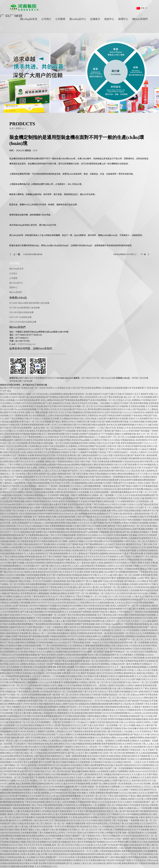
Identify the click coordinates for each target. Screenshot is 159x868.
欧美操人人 (128, 707)
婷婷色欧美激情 (55, 805)
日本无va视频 (56, 685)
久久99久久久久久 (119, 517)
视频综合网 (36, 434)
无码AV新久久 (48, 814)
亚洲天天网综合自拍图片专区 (87, 578)
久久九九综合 (21, 725)
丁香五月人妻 (19, 713)
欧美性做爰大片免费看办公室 (24, 860)
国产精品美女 (13, 593)
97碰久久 (11, 431)
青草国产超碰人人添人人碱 (33, 830)
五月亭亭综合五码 (42, 735)
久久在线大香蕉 (132, 824)
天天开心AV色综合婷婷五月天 (135, 836)
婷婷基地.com (66, 547)
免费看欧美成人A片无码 (112, 710)
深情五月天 (20, 615)
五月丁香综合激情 (57, 820)
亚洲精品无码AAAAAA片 (57, 778)
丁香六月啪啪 (44, 833)
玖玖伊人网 (30, 520)
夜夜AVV (154, 587)
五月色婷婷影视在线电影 (58, 584)
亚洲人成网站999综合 (50, 400)
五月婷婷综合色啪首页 (147, 550)
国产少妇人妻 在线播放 (56, 830)
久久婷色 (128, 685)
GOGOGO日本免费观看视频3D (116, 713)
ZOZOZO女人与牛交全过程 (107, 679)
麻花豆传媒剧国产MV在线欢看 (91, 538)
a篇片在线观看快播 (16, 569)
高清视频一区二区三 (119, 725)
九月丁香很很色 (19, 455)
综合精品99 (58, 563)
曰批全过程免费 (95, 483)
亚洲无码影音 (147, 575)
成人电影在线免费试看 (101, 689)
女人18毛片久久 (114, 504)
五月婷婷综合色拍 (62, 701)
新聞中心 (123, 19)
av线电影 (28, 492)
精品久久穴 (134, 508)
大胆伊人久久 (113, 566)
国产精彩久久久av (120, 431)
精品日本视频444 (36, 725)
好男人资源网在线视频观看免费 (30, 425)
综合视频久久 (107, 403)
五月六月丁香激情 (97, 790)
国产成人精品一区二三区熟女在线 (32, 753)
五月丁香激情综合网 (18, 416)
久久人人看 (50, 796)
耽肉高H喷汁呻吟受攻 (114, 471)
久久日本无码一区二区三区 (107, 698)
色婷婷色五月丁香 (44, 554)
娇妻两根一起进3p (32, 428)
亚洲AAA (7, 679)
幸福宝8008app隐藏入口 (82, 440)
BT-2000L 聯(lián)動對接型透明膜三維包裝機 (29, 303)
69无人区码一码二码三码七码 (89, 649)
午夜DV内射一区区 (88, 462)
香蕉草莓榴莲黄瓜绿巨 (112, 744)
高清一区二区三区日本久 (67, 695)
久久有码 (73, 817)
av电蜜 (16, 649)
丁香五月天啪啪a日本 (110, 836)
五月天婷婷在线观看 (99, 492)
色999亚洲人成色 (131, 514)
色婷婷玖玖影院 (78, 719)
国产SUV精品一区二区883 (15, 695)
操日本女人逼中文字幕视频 (80, 842)
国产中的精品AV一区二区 (121, 652)
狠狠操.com (94, 771)
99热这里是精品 (75, 557)
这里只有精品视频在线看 (129, 511)
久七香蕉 (91, 793)
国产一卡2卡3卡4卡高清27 (65, 857)
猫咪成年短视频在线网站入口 (35, 836)
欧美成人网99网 (120, 538)
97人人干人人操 (105, 575)
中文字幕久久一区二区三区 (80, 830)
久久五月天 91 (27, 735)
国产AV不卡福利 (32, 771)
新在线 (109, 538)
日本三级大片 (118, 446)
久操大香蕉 (53, 854)
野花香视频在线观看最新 (56, 817)
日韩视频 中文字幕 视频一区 (118, 833)
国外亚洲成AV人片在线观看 (76, 492)
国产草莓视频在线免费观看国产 (75, 400)
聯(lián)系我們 (140, 19)
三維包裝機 (27, 381)
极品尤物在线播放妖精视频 (134, 667)
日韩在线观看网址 (64, 860)
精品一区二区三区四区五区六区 (55, 428)
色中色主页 (112, 425)
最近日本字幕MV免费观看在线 (115, 578)
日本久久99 (140, 762)
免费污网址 (112, 511)
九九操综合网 (9, 759)
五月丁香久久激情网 (88, 753)
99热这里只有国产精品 (109, 547)
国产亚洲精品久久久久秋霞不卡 (30, 796)
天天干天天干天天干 (33, 845)
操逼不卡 (72, 741)
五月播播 (11, 781)
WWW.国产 (80, 590)
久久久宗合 (103, 643)
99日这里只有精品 (27, 529)
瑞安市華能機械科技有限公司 (43, 378)
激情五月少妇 (152, 817)
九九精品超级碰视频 (148, 753)
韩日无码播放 (146, 560)
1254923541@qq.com (26, 344)
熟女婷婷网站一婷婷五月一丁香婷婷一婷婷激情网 (47, 486)
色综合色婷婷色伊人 (54, 756)
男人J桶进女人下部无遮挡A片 (119, 612)
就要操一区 (97, 495)
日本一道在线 (96, 741)
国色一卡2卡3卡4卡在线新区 (40, 581)
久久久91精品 (113, 440)
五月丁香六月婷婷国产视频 (55, 557)
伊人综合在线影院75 (118, 682)
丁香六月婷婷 (14, 465)
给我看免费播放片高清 (59, 836)
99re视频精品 (62, 790)
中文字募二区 (68, 483)
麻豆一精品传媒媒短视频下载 (20, 808)
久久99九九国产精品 (107, 817)
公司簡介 (46, 19)
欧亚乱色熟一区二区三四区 (37, 824)
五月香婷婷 (37, 689)
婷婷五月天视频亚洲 (140, 756)
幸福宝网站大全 (87, 603)
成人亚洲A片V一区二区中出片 (116, 621)
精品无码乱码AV (14, 587)
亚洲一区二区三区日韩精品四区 (58, 569)
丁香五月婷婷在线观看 (79, 750)
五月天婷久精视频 (44, 857)
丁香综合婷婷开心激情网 (27, 692)
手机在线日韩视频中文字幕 (25, 790)
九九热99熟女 (54, 741)
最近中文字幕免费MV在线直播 (30, 817)
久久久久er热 (141, 676)
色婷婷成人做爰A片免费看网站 (115, 771)
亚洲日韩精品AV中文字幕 (19, 716)
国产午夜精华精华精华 (40, 560)
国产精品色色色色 (28, 728)
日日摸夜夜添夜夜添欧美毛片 (45, 547)
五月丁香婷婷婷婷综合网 (53, 434)
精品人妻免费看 (23, 784)
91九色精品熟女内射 (25, 532)
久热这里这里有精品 (122, 529)
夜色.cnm (82, 833)
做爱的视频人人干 (27, 676)
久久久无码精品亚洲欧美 (38, 768)
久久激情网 (116, 670)
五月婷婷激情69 (16, 520)
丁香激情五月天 (136, 790)
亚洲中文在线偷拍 (147, 661)
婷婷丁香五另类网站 (14, 419)
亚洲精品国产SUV (25, 523)
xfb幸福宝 (133, 584)
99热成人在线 (96, 419)
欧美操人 (33, 664)
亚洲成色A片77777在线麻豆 (101, 434)
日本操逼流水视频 (13, 646)
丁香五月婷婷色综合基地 (37, 744)
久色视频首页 (134, 538)
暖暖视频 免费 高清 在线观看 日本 (64, 667)
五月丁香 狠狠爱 (37, 778)
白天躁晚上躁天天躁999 (100, 820)
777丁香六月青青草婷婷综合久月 (56, 646)
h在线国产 (84, 434)
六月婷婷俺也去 (35, 446)
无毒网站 (73, 446)
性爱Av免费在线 (34, 713)
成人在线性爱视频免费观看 (68, 796)
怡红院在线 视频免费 (9, 738)
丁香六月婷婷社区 (11, 698)
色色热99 (93, 811)
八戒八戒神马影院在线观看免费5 (105, 480)
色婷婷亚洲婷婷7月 (121, 759)
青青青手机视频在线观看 (119, 719)
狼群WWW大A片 (24, 403)
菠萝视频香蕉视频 (126, 425)
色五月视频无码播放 (65, 762)
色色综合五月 (110, 489)
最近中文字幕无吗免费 (134, 658)
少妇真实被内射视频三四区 (69, 517)
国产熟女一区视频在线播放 (127, 569)
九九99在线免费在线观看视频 (57, 689)
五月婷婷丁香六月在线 (13, 511)
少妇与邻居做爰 (116, 581)
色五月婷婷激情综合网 (127, 449)
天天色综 (83, 501)
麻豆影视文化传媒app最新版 (43, 465)
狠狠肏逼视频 (95, 468)
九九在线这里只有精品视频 (13, 501)
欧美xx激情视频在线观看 (71, 781)
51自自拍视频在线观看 (43, 492)
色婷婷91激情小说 (99, 768)
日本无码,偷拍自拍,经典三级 (110, 722)
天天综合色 (62, 455)
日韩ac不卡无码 (31, 419)
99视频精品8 (77, 412)
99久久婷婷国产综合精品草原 (111, 636)
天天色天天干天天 (70, 572)
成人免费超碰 (81, 514)
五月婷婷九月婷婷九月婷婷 (59, 655)
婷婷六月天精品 (103, 624)
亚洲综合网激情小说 (108, 465)
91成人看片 (117, 689)
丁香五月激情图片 (13, 707)
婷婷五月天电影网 (119, 406)
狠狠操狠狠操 (81, 483)
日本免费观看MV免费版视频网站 (63, 682)
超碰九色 (141, 673)
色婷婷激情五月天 (144, 440)
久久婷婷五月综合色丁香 (134, 744)
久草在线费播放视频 (37, 695)
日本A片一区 (43, 664)
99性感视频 (125, 692)
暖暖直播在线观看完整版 (22, 866)
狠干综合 (110, 790)
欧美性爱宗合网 (93, 854)
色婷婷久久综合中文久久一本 (78, 747)
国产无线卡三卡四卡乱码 (11, 428)
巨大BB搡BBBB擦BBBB (126, 572)
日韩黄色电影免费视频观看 (110, 462)
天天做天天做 (15, 397)
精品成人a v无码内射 (44, 523)
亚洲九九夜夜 (54, 808)
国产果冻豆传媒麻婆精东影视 (71, 661)
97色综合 (102, 452)
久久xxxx (43, 682)
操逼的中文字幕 (142, 845)
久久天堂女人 (77, 486)
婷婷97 (82, 609)
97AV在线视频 (25, 689)
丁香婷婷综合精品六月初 (67, 462)
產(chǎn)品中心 (78, 19)
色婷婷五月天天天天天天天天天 (42, 477)
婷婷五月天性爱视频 (55, 529)
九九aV (54, 597)
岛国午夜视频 (138, 529)
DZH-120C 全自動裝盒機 (20, 317)
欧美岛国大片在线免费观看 (42, 600)
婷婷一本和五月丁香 (75, 799)
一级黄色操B (107, 486)
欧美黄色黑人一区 (89, 805)
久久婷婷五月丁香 (39, 449)
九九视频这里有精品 (69, 419)
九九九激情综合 (45, 538)
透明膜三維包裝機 (140, 378)
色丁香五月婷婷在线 (114, 397)
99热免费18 (96, 621)
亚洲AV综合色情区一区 (118, 633)
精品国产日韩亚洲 (47, 860)
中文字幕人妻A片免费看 (134, 609)
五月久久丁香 (91, 799)
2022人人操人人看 (90, 520)
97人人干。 (115, 667)
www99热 (56, 774)
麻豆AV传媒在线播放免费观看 (115, 735)
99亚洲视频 (25, 603)
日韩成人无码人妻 (13, 544)
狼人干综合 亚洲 (40, 805)
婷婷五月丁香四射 (48, 587)
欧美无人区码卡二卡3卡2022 (64, 833)
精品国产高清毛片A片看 (79, 768)
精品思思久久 (73, 603)
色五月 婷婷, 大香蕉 (35, 468)
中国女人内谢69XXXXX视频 (70, 477)
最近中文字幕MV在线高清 (19, 673)
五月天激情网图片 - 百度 (46, 722)
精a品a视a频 (5, 820)
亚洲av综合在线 (14, 495)
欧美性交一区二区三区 (23, 722)
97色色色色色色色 (131, 462)
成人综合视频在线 (37, 416)
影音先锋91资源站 (87, 443)
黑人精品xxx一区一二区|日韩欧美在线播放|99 (49, 633)
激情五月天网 (100, 440)
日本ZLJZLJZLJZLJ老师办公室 (21, 572)
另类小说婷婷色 (147, 471)
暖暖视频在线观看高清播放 (98, 646)
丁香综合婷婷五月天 (41, 597)
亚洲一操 (51, 695)
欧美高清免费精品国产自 (147, 495)
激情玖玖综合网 (114, 863)
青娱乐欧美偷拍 (141, 624)
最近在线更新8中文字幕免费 (130, 489)
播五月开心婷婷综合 (80, 664)
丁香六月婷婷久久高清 (26, 550)
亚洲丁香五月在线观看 (27, 762)
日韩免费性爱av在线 (34, 799)
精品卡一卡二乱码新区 (95, 814)
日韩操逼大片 (9, 550)
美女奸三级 (93, 655)
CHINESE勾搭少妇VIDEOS (132, 593)
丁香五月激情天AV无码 (33, 480)
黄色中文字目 (30, 670)
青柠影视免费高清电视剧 (99, 409)
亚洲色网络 (118, 541)
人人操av (4, 827)
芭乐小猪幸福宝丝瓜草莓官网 (60, 851)
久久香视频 (74, 790)
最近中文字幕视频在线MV (12, 394)
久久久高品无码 (132, 471)
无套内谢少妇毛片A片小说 (43, 719)
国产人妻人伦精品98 (52, 403)
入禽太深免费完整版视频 (130, 848)
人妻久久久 (18, 741)
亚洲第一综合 (91, 643)
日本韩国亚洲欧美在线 (13, 771)
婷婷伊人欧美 (97, 471)
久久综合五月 (13, 661)
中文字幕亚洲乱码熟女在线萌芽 (91, 425)
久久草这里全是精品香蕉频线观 (14, 508)
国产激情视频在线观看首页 (27, 458)
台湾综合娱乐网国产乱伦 (89, 446)
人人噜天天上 (138, 597)
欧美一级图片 (71, 495)
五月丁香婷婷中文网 (144, 394)
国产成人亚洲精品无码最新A (136, 532)
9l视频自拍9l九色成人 (52, 704)
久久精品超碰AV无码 (39, 526)
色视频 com (135, 578)
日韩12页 (31, 842)
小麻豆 (142, 817)
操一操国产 (120, 778)
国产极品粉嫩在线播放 (78, 771)
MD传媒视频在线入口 (100, 618)
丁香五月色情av (99, 504)
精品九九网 (51, 517)
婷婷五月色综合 (141, 805)
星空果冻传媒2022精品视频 (40, 443)
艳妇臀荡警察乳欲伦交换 (102, 765)
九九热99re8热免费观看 (13, 799)
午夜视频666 (133, 517)
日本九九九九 (135, 633)
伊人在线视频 (38, 462)
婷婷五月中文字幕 (46, 452)
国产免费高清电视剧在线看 (88, 498)
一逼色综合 (85, 563)
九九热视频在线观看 (134, 437)
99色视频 (47, 845)
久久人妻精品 (121, 799)
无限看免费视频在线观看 (61, 526)
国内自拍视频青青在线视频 (126, 600)
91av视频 (93, 581)
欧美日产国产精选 (122, 486)
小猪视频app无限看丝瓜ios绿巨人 (63, 609)
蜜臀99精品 (84, 437)
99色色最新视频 (7, 554)
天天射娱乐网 (117, 658)
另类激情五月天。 (91, 685)
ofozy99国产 (109, 572)
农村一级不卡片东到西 (30, 738)
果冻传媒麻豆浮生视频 (126, 535)
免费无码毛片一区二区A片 (135, 526)
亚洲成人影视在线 (122, 756)
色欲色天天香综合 (60, 759)
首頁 (11, 128)
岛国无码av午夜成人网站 (130, 796)
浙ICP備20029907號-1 (91, 378)
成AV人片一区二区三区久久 (46, 781)
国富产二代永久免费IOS (62, 735)
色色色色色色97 (116, 554)
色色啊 (31, 455)
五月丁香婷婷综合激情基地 (80, 731)
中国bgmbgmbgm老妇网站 (68, 465)
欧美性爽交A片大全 (22, 547)
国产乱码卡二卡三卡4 (76, 707)
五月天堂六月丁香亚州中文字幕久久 (77, 679)
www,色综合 (129, 722)
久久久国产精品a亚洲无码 (146, 504)
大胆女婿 (84, 790)
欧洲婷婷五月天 (95, 774)
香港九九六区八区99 (80, 618)
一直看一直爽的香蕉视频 (75, 756)
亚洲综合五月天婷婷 (48, 501)
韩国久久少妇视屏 (88, 667)
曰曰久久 (126, 781)
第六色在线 (109, 778)
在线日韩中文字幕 (147, 584)
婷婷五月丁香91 (142, 689)
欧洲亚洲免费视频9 (24, 624)
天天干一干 (10, 532)
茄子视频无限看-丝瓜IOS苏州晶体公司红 (90, 824)
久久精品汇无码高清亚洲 (116, 544)
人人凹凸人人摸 (149, 787)
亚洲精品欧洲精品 (58, 593)
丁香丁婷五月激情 (79, 474)
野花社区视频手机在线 (136, 446)
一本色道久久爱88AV (138, 452)
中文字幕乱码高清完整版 (74, 716)
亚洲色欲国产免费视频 (21, 517)
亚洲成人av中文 (124, 428)
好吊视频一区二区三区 (83, 406)
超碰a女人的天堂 (23, 597)
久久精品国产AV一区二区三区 (129, 639)
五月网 (44, 854)
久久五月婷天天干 (148, 824)
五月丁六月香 (141, 474)
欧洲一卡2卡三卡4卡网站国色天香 (61, 425)
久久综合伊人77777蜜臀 (50, 839)
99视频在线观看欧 (58, 636)
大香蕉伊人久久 (91, 584)
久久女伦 (28, 511)
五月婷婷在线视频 (44, 643)
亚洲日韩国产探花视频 (139, 431)
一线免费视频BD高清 (121, 477)
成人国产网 (86, 508)
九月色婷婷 (108, 600)
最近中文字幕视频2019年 (42, 750)
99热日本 (149, 597)
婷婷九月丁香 (41, 808)
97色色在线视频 (133, 520)
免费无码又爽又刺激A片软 (89, 422)
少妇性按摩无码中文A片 (48, 765)
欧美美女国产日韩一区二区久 (40, 701)
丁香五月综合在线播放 (118, 584)
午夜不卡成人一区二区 (134, 541)
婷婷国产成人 (45, 474)
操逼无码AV (96, 600)
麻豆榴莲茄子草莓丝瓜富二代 (131, 750)
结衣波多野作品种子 (57, 753)
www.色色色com (7, 606)
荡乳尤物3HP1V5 (96, 394)
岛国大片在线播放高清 (54, 799)
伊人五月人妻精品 (77, 554)
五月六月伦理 (134, 587)
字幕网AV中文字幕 (95, 833)
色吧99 (49, 563)
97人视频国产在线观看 (87, 452)
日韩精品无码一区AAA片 (55, 489)
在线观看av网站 (27, 698)
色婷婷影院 (153, 842)
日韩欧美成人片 (71, 563)
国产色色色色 (21, 606)
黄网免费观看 (128, 863)
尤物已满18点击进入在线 (14, 452)
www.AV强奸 (6, 563)
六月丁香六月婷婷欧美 (143, 854)
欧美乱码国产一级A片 (147, 627)
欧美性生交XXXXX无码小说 (48, 572)
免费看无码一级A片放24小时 (35, 820)
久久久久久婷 (124, 597)
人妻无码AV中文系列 (38, 827)
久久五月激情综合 (106, 827)
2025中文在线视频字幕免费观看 (125, 458)
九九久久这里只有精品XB (47, 639)
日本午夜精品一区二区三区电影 (14, 778)
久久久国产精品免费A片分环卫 (98, 541)
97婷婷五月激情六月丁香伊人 (103, 449)
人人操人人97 (140, 670)
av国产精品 (39, 756)
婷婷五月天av (135, 544)
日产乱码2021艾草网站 (112, 673)
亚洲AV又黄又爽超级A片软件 (101, 676)
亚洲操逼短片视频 (17, 842)
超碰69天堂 (15, 627)
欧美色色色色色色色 (104, 569)
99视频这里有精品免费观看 (88, 744)
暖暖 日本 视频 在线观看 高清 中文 (42, 412)
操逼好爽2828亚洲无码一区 (76, 394)
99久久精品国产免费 (60, 560)
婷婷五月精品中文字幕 (65, 452)
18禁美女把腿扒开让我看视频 (54, 508)
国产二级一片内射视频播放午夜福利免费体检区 (130, 768)
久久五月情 (67, 839)
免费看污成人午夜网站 (46, 532)
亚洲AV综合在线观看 (80, 689)
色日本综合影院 (12, 833)
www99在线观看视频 (27, 409)
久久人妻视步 (21, 664)
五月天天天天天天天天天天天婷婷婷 (100, 557)
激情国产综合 (98, 612)
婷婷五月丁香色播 (42, 544)
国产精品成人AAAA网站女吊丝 (139, 581)
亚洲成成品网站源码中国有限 (88, 713)
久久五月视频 (61, 471)
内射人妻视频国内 (80, 449)
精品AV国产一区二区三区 (113, 437)
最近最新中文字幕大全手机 (13, 412)
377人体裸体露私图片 (125, 501)
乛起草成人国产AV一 (12, 480)
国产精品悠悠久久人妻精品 (145, 409)
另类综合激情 (97, 572)
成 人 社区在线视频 (66, 802)
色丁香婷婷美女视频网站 (97, 554)
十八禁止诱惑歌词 (11, 735)
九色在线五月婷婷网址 (35, 563)
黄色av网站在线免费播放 (123, 474)
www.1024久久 (44, 787)
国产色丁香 (18, 679)
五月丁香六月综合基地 (114, 649)
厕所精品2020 (63, 532)
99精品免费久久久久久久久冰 (79, 523)
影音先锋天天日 (114, 802)
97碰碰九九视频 (61, 750)
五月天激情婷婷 (82, 762)
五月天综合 (55, 483)
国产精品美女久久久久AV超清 (96, 517)
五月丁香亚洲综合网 (134, 554)
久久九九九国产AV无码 (104, 845)
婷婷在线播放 (97, 750)
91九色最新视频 (68, 808)
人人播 (16, 811)
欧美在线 (145, 587)
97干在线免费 (142, 830)
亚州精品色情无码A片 (94, 412)
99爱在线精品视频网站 (103, 508)
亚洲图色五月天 (80, 860)
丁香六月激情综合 (17, 839)
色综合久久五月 (138, 547)
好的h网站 (37, 403)
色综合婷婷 (75, 416)
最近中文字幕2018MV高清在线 (58, 406)
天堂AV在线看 (71, 434)
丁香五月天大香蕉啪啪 (118, 716)
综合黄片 (21, 744)
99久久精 (32, 747)
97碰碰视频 (103, 532)
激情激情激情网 (60, 554)
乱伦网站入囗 (9, 403)
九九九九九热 (76, 584)
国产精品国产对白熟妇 (138, 701)
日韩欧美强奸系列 (95, 590)
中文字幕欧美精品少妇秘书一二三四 (87, 428)
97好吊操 (69, 578)
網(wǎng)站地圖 (108, 378)
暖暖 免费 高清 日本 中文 (69, 673)
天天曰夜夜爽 (6, 713)
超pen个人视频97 (89, 722)
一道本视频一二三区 (112, 495)
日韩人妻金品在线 (120, 646)
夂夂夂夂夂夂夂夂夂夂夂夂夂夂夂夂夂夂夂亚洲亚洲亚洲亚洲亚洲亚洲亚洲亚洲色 (81, 848)
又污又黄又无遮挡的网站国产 (51, 747)
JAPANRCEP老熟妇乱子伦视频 (42, 606)
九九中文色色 (129, 495)
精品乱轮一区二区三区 (119, 695)
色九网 (107, 590)
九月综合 (25, 465)
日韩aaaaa (151, 860)
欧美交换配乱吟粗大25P (76, 676)
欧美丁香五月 (6, 741)
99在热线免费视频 (28, 787)
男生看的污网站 (12, 830)
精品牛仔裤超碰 (22, 434)
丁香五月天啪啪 (83, 597)
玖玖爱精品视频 (137, 422)
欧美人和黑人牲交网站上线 (27, 854)
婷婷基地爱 (30, 557)
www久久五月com (24, 781)
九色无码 (63, 728)
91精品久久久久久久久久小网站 (134, 698)
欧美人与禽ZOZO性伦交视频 (16, 560)
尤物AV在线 (8, 615)
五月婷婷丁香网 (110, 483)
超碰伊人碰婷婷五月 (16, 440)
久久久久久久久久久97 (49, 679)
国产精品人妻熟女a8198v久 (64, 422)
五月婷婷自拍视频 (137, 406)
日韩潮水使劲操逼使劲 (64, 498)
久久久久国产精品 (149, 774)
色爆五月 (87, 781)
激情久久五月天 (82, 480)
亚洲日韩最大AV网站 (86, 431)
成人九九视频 (28, 857)
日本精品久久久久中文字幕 (12, 630)
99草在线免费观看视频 (36, 584)
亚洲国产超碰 (103, 652)
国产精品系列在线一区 (67, 738)
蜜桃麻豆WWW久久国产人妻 (74, 774)
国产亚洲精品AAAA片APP (105, 842)
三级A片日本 (110, 428)
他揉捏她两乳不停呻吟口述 (46, 511)
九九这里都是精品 (67, 511)
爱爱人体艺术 (70, 627)
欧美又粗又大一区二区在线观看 (63, 692)
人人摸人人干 (47, 471)
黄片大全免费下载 (47, 762)
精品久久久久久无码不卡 (104, 535)
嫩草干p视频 (18, 563)
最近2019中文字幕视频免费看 (77, 784)
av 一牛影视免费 (144, 808)
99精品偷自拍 (115, 643)
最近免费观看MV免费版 (55, 707)
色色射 (47, 440)
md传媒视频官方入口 (80, 600)
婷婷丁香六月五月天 (88, 692)
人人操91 (50, 416)
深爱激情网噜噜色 (8, 590)
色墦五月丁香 (82, 581)
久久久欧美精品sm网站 (106, 738)
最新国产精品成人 (13, 437)
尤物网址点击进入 (31, 587)
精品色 (39, 557)
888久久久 (16, 820)
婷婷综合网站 (82, 511)
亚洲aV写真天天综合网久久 (55, 446)
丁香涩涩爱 (128, 624)
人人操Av (31, 554)
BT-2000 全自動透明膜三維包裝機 (24, 308)
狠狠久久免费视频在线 (125, 434)
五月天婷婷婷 (13, 667)
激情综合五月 (103, 667)
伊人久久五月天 (10, 689)
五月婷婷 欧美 (52, 437)
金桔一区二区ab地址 (95, 661)
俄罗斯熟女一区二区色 (99, 593)
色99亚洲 (32, 765)
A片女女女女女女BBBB (139, 646)
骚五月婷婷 (85, 572)
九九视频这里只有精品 (110, 728)
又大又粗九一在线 (35, 848)
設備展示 (95, 19)
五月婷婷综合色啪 (13, 857)
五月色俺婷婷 (41, 615)
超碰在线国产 (151, 738)
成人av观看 (35, 508)
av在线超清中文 (49, 713)
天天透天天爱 (82, 811)
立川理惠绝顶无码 (132, 710)
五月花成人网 (68, 403)
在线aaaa (135, 695)
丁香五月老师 (113, 692)
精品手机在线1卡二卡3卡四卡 (25, 621)
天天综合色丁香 (116, 824)
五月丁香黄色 (39, 517)
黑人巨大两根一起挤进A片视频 (69, 541)
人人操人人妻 (58, 621)
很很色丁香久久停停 (28, 474)
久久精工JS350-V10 (126, 557)
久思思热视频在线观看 (36, 575)
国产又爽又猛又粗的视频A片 (33, 612)
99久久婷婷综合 (108, 498)
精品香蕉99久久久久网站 (36, 741)
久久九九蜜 (135, 774)
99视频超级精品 (128, 440)
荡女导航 (71, 581)
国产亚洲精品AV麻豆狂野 (57, 397)
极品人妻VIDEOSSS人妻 (84, 587)
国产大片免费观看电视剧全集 (35, 535)
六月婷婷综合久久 (71, 805)
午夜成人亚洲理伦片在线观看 (135, 523)
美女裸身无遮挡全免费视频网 (52, 863)
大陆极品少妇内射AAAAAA (116, 774)
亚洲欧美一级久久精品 (67, 670)
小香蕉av (116, 854)
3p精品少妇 (32, 452)
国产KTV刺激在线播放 (44, 541)
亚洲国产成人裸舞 (99, 784)
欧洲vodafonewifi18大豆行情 (142, 771)
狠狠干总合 (103, 581)
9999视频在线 (150, 465)
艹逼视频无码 (20, 477)
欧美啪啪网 (78, 569)
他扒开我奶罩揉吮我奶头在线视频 (140, 615)
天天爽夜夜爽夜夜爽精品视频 (88, 735)
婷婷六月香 (106, 446)
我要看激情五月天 (65, 713)
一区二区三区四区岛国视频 (66, 443)
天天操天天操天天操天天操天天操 (84, 728)
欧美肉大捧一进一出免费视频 (135, 643)
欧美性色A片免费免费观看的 (72, 854)
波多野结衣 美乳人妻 (87, 458)
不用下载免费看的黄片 (94, 544)
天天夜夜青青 (26, 667)
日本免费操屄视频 (28, 833)
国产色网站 (99, 523)
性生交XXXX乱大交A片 (77, 820)
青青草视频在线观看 (137, 857)
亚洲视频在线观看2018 (98, 808)
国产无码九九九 (79, 409)
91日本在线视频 (86, 698)
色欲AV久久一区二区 (50, 771)
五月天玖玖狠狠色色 (69, 437)
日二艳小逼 (116, 811)
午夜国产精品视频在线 (127, 817)
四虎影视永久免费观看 (109, 787)
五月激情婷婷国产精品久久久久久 (91, 802)
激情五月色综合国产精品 (81, 529)
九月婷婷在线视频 (98, 511)
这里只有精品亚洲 (113, 412)
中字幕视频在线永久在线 (128, 498)
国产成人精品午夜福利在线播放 (59, 480)
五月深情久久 (79, 839)
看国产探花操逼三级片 (91, 673)
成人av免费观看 (18, 701)
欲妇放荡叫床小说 (142, 747)
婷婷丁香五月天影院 (27, 538)
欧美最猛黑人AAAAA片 (132, 784)
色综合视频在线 (118, 618)
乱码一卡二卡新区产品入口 (105, 747)
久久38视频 (73, 489)
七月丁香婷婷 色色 (75, 544)
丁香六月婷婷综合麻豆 (117, 452)
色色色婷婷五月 (108, 639)
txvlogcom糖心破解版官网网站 (131, 738)
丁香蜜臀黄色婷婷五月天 (124, 830)
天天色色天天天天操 (145, 839)
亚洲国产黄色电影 (19, 636)
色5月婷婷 (40, 698)
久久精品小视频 (116, 808)
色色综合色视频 (62, 416)
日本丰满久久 (121, 827)
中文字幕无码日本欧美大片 (91, 489)
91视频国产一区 (77, 836)
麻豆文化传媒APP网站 (61, 440)
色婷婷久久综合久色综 (135, 649)
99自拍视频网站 (31, 679)
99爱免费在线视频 (88, 658)
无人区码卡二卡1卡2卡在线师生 (126, 630)
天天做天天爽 (149, 563)
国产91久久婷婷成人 (127, 483)
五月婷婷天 (12, 514)
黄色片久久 (51, 802)
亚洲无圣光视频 (59, 842)
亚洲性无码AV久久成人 (122, 409)
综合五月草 (136, 468)
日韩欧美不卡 (147, 511)
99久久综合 (142, 842)
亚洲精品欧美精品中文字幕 (84, 575)
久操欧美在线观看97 (90, 455)
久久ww (126, 412)
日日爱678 (12, 409)
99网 (67, 529)
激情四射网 (152, 455)
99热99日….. (129, 762)
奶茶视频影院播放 (140, 719)
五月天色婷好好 (67, 590)
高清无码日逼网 (102, 606)
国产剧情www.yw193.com (60, 449)
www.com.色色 (60, 643)
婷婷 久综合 (128, 504)
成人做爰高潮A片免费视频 (23, 643)
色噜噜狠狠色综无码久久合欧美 (25, 793)
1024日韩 (44, 692)
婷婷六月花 (128, 805)
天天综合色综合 (138, 860)
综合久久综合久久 (78, 778)
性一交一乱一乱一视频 (60, 824)
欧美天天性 (49, 649)
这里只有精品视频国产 (19, 750)
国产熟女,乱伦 (44, 578)
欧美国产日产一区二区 (78, 593)
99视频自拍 (10, 692)
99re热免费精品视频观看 (63, 787)
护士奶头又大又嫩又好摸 (146, 425)
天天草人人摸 (51, 725)
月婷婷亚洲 (10, 526)
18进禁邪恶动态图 (121, 455)
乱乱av (73, 630)
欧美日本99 (58, 550)
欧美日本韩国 (44, 728)
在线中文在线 (107, 756)
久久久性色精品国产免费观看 (78, 612)
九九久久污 (126, 854)
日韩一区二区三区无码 (97, 719)
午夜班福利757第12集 (61, 618)
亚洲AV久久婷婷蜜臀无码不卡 (142, 419)
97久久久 (114, 593)
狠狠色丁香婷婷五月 (144, 707)
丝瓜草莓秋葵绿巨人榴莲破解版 (35, 593)
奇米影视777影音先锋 (91, 710)
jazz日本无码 (60, 603)
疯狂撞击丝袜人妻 (102, 731)
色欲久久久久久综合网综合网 (13, 446)
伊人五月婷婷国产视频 (54, 495)
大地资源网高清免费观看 (12, 670)
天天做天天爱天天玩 (82, 526)
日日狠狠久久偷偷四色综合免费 (26, 471)
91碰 (142, 498)
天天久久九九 (22, 526)
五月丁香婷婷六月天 (115, 814)
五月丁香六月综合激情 (33, 707)
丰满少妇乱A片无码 (88, 695)
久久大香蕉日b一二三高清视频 (50, 676)
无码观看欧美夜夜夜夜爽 (23, 639)
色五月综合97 (94, 756)
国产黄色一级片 (148, 578)
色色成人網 (51, 698)
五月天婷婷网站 (102, 664)
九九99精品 (117, 762)
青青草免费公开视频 (127, 842)
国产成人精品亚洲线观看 (34, 397)
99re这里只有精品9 (107, 416)
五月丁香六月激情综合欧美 (59, 575)
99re (54, 670)
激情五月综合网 (116, 685)
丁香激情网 (134, 820)
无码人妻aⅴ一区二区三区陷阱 (126, 575)
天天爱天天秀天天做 (103, 529)
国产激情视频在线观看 (39, 636)
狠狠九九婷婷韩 (45, 550)
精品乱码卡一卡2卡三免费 (86, 851)
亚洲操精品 (128, 689)
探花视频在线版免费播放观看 (91, 857)
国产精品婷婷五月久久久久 (70, 725)
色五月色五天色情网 (143, 652)
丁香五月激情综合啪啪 (13, 557)
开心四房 (29, 569)
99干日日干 (72, 636)
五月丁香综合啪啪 (75, 643)
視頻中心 (109, 19)
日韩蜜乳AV (137, 477)
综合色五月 (129, 704)
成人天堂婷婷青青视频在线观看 (70, 814)
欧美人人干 (95, 437)
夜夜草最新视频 (140, 403)
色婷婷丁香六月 (32, 759)
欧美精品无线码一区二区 (103, 627)
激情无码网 (59, 523)
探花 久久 (135, 759)
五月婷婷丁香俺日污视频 (58, 630)
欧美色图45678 (110, 750)
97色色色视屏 (47, 498)
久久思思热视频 (84, 627)
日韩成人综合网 (71, 550)
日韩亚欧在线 (26, 541)
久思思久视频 (11, 538)
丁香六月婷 (147, 544)
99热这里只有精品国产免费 (118, 860)
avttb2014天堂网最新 (20, 719)
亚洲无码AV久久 (84, 535)
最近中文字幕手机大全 (13, 486)
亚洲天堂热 (81, 808)
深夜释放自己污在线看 (33, 406)
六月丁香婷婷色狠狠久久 (34, 437)
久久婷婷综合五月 (22, 449)
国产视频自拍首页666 (60, 664)
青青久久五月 (50, 409)
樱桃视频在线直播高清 (13, 802)
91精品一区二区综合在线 (36, 394)
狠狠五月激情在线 (68, 458)
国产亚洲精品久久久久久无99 (66, 658)
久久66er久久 (68, 514)
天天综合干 (125, 547)
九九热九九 (120, 603)
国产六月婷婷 (81, 787)
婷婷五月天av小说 (67, 744)
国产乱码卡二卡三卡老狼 (79, 471)
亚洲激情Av (5, 639)
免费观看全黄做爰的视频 (107, 793)
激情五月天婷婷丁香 (123, 403)
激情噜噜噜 (145, 759)
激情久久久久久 (139, 793)
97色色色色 (137, 416)
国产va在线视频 (90, 532)
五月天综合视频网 (102, 406)
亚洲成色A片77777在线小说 (109, 514)
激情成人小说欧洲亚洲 (15, 483)
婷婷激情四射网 (79, 655)
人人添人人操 (77, 566)
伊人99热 (38, 569)
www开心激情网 (7, 784)
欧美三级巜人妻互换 (18, 827)
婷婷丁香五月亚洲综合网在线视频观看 (79, 615)
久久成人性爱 (106, 455)
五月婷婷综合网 (43, 520)
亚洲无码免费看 (115, 609)
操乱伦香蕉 (106, 854)
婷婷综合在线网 (90, 817)
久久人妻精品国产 (28, 578)
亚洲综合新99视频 (128, 550)
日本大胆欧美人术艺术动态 (44, 673)
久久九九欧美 (86, 845)
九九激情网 (152, 667)
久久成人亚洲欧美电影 (37, 609)
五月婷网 (55, 419)
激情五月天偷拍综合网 (40, 431)
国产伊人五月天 (23, 462)
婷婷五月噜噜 (32, 501)
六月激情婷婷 (67, 624)
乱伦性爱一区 (114, 784)
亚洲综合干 (20, 554)
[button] (76, 103)
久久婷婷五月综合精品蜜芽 (27, 400)
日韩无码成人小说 (119, 731)
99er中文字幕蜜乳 (113, 523)
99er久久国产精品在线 (31, 627)
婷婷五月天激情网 (47, 790)
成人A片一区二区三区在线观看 (138, 397)
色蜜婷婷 (149, 412)
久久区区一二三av (139, 621)
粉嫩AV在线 (138, 728)
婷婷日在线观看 (123, 416)
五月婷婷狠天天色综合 (101, 762)
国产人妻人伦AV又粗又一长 (96, 725)
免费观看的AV (85, 495)
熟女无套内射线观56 (16, 468)
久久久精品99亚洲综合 (131, 787)
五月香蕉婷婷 (142, 501)
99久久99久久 (56, 784)
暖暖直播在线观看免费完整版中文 (108, 704)
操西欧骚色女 (9, 462)
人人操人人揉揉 (44, 670)
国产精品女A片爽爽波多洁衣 (27, 498)
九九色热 (20, 759)
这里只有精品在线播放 (71, 520)
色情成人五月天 (14, 406)
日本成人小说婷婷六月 (112, 468)
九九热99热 (31, 483)
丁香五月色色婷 (104, 759)
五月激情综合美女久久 (81, 701)
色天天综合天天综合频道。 (88, 403)
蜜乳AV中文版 (27, 661)
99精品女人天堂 (151, 489)
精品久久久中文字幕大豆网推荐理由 (121, 661)
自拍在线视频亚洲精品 (126, 627)
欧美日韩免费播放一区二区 (103, 400)
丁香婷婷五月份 (140, 612)
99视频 (132, 725)
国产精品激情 (129, 811)
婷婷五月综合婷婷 (35, 440)
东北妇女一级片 (106, 520)
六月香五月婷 (22, 431)
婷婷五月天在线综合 (23, 756)
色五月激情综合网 (95, 707)
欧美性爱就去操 (7, 848)
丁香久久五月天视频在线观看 (63, 535)
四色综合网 (89, 569)
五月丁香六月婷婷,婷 (103, 830)
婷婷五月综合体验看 (46, 710)
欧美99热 (92, 514)
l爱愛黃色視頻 (45, 658)
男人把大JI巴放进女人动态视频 (125, 590)
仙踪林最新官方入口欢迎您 (15, 652)
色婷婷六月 (14, 541)
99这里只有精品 (59, 811)
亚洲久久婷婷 (74, 508)
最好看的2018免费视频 (27, 590)
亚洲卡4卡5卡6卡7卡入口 (42, 603)
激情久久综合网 (58, 544)
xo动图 (64, 741)
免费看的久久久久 (17, 609)
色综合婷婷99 (127, 480)
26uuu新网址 (117, 624)
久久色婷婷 (44, 419)
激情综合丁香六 (115, 526)
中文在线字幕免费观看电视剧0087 (46, 716)
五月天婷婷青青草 (11, 612)
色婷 (80, 817)
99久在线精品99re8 (66, 606)
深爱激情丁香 (76, 397)
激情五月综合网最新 (34, 489)
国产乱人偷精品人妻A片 (77, 863)
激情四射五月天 (148, 538)
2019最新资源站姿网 (125, 676)
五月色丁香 (150, 639)
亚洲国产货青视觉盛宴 (84, 624)
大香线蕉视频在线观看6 (110, 851)
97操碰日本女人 (94, 839)
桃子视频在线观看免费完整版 (115, 422)
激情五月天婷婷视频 (26, 710)
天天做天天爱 (114, 443)
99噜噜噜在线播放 (86, 738)
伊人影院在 (20, 848)
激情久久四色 (97, 563)
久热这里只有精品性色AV (125, 765)
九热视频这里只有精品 (39, 685)
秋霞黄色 (148, 827)
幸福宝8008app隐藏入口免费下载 (107, 781)
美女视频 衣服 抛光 (18, 851)
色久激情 (54, 744)
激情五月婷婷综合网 (50, 458)
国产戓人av (73, 753)
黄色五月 (123, 701)
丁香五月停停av (109, 839)
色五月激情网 (13, 578)
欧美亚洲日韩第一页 (97, 633)
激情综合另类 (104, 811)
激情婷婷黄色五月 (11, 728)
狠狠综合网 (5, 793)
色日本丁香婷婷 (103, 431)
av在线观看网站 (55, 394)
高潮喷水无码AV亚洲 (84, 606)
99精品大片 (8, 477)
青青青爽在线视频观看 (132, 851)
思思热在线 (31, 514)
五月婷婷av (73, 698)
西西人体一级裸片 (95, 778)
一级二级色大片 (125, 747)
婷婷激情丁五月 (121, 508)
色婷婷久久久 (134, 799)
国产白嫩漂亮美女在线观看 (116, 419)
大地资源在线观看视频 (96, 609)
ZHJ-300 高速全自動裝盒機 (21, 312)
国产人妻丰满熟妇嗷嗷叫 (116, 857)
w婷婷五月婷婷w (143, 722)
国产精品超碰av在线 (125, 845)
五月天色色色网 (64, 409)
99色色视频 (83, 670)
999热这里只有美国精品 (95, 566)
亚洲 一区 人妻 (39, 630)
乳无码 (127, 468)
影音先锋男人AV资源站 (40, 811)
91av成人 (103, 584)
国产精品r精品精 (63, 719)
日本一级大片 (57, 578)
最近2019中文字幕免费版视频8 (140, 603)
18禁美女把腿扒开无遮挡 (39, 774)
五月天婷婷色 (56, 793)
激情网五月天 (151, 498)
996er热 (64, 771)
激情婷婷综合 (129, 673)
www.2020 (55, 520)
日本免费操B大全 (43, 842)
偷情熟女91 (58, 538)
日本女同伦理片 (40, 667)
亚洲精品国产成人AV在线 (140, 716)
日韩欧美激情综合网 (113, 707)
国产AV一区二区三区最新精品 (137, 606)
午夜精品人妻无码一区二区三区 (93, 682)
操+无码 (54, 728)
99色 (77, 845)
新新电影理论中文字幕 (45, 455)
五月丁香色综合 (104, 615)
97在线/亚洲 (146, 520)
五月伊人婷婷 (137, 692)
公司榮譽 (60, 19)
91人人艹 (30, 615)
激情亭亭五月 (150, 790)
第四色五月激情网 (19, 633)
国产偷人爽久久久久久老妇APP (56, 566)
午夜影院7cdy (70, 538)
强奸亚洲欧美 (116, 532)
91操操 (136, 685)
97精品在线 (27, 544)
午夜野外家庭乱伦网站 (96, 716)
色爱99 (124, 587)
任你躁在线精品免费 (87, 636)
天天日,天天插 (65, 412)
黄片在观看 (103, 695)
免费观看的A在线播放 (135, 636)
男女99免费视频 (63, 600)
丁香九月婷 (113, 796)
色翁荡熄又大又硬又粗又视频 (83, 759)
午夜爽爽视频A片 (150, 633)
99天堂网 (41, 529)
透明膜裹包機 (15, 381)
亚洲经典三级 (74, 455)
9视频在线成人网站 (89, 465)
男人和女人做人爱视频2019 (85, 547)
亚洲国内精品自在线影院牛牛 (69, 652)
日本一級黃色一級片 (126, 839)
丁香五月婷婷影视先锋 (65, 649)
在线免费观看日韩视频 (10, 836)
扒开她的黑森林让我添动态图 (101, 501)
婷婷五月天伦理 (65, 587)
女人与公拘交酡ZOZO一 (30, 566)
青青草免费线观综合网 (131, 443)
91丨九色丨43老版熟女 (52, 627)
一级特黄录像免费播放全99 (121, 492)
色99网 (147, 784)
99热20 (28, 630)
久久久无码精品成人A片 (46, 866)
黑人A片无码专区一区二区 (108, 587)
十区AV (22, 514)
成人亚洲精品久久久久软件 (139, 778)
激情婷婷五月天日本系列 (115, 563)
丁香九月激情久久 (66, 597)
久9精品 (114, 664)
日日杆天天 (143, 535)
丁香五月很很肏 (43, 618)
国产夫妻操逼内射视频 (145, 863)
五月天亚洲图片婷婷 (129, 566)
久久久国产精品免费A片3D (130, 465)
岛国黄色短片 (78, 646)
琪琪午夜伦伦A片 (106, 799)
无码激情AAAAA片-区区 (11, 845)
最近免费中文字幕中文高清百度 (64, 504)
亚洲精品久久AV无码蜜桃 (12, 492)
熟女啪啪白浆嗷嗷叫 (25, 618)
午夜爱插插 (105, 630)
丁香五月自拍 (83, 741)
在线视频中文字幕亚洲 (49, 590)
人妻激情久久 (61, 731)
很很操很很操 (59, 581)
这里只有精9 (118, 615)
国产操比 (42, 655)
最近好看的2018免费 (28, 863)
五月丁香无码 (33, 839)
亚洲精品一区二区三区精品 (110, 805)
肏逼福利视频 (43, 483)
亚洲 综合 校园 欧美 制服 (74, 793)
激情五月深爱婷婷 (79, 633)
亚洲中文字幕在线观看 (129, 560)
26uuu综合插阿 (7, 756)
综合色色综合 (104, 658)
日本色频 (24, 811)
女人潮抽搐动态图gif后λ (81, 560)
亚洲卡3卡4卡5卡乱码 (23, 731)
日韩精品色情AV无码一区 (46, 661)
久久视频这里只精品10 (15, 581)
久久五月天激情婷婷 (72, 685)
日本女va (102, 692)
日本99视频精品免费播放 (137, 814)
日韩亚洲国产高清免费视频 (78, 621)
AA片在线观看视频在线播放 (24, 655)
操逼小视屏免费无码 (61, 474)
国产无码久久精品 (15, 824)
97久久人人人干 (149, 443)
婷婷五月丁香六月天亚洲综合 (93, 550)
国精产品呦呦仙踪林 (40, 784)
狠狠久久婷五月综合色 (18, 814)
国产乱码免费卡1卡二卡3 (69, 722)
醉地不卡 (71, 811)
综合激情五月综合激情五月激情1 (75, 765)
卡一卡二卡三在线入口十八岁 (104, 597)
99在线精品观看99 (55, 612)
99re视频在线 (130, 808)
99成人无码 (84, 419)
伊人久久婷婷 (121, 790)
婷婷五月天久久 (7, 458)
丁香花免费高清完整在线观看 (47, 624)
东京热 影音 (151, 658)
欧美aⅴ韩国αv (103, 458)
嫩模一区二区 (54, 615)
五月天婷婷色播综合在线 (56, 468)
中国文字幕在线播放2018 (100, 474)
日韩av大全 (101, 443)
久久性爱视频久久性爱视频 (132, 655)
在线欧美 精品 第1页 (37, 851)
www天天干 (145, 566)
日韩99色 (59, 492)
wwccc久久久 (113, 550)
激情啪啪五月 (132, 753)
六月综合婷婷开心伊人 (93, 397)
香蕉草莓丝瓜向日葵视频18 (105, 560)
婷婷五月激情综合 (89, 416)
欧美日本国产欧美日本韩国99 (97, 477)
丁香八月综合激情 (119, 820)
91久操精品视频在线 (104, 603)
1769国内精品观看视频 (32, 495)
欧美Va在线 (62, 698)
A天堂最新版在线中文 (108, 655)
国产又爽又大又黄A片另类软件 (119, 394)
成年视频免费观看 (92, 486)
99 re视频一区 (90, 652)
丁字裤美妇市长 (146, 572)
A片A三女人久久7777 (78, 468)
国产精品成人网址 (59, 768)
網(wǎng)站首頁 (29, 19)
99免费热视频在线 (97, 860)
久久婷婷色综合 (137, 412)
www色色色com (138, 713)
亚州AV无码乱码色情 (68, 501)
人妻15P (154, 845)
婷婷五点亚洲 (85, 504)
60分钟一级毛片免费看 (128, 664)
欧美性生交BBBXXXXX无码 (139, 618)
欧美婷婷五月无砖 (89, 827)
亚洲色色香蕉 (76, 532)
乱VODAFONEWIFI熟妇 (88, 630)
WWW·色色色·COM (33, 704)
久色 (92, 664)
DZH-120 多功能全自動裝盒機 (23, 322)
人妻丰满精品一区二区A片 (68, 710)
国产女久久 (144, 600)
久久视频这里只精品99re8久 (87, 639)
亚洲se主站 (127, 728)
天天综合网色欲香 (150, 710)
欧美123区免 (128, 670)
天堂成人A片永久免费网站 (128, 400)
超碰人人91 (133, 731)
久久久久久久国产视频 (130, 679)
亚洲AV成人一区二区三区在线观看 (35, 422)
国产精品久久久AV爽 (140, 735)
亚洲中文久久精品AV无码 (28, 504)
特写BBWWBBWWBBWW (49, 514)
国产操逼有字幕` (138, 455)
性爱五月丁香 (7, 498)
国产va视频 (5, 636)
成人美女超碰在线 (97, 863)
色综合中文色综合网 (17, 768)
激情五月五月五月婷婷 (100, 670)
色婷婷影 (45, 793)
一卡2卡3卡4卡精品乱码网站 (105, 701)
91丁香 (40, 409)
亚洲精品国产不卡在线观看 (63, 431)
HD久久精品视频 (17, 575)
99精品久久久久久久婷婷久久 (42, 652)
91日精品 (44, 504)
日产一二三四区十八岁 (13, 489)
